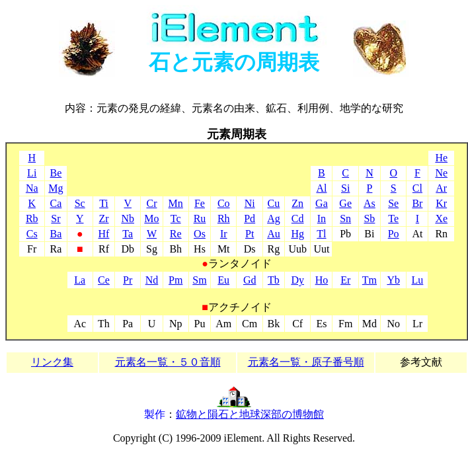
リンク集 (52, 362)
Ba (56, 234)
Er (345, 280)
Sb (369, 218)
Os (200, 234)
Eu (223, 280)
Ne (441, 173)
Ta (128, 234)
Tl (321, 234)
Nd (152, 280)
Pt (250, 234)
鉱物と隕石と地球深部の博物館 (250, 414)
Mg (56, 188)
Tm (370, 280)
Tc (176, 218)
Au (274, 234)
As (370, 203)
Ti (104, 203)
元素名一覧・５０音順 (168, 362)
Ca (56, 203)
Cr (151, 203)
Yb (393, 280)
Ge (345, 203)
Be (56, 173)
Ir (224, 234)
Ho (322, 280)
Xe (441, 218)
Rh (224, 218)
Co (224, 203)
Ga (322, 203)
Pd (250, 218)
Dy (297, 280)
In (322, 218)
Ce (104, 280)
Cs (32, 234)
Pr (128, 280)
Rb (32, 218)
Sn (345, 218)
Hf (104, 234)
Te (393, 218)
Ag (274, 218)
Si (345, 188)
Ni (250, 203)
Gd (250, 280)
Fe (200, 203)
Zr (103, 218)
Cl (417, 188)
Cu (274, 203)
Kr (441, 203)
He (441, 158)
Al (321, 188)
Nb (128, 218)
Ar (441, 188)
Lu (418, 280)
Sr (56, 218)
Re (176, 234)
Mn (176, 203)
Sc (80, 203)
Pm (175, 280)
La (80, 280)
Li (32, 173)
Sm (199, 280)
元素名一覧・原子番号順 (306, 362)
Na (32, 188)
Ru (200, 218)
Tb (274, 280)
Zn (297, 203)
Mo (151, 218)
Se (393, 203)
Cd (298, 218)
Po (394, 234)
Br (417, 203)
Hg (297, 234)
